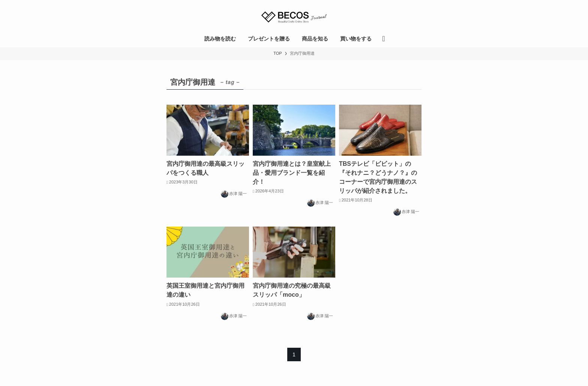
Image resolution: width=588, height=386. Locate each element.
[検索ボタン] (383, 39)
